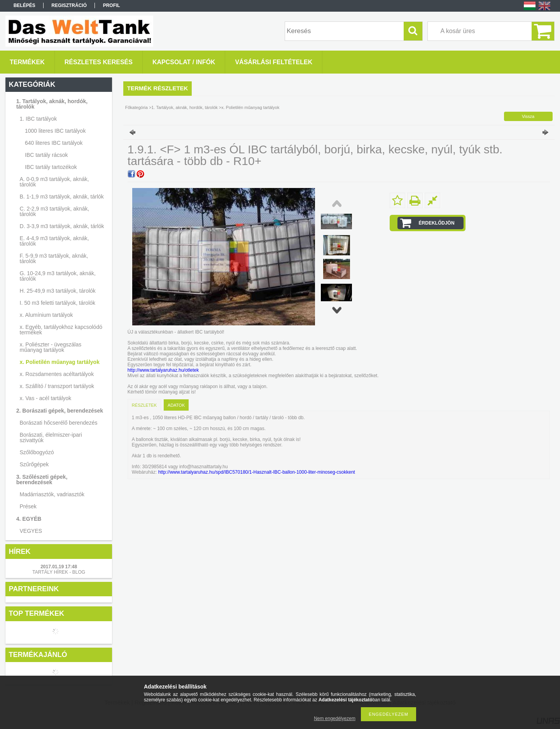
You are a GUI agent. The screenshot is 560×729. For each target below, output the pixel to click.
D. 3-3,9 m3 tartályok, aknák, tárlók (62, 226)
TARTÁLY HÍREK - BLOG (59, 572)
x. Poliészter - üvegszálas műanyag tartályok (51, 347)
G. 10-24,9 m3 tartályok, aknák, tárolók (58, 276)
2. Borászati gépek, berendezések (60, 411)
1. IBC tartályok (38, 119)
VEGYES (31, 531)
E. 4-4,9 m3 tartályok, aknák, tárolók (54, 241)
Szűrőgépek (34, 464)
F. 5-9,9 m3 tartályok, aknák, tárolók (54, 258)
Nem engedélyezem (335, 718)
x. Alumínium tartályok (46, 315)
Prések (28, 506)
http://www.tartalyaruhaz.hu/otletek (163, 370)
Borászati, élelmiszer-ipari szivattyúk (51, 437)
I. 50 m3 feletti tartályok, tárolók (58, 303)
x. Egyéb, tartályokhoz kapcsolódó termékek (61, 330)
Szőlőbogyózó (37, 452)
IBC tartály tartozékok (51, 167)
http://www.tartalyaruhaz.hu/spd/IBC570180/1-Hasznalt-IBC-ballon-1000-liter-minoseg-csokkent (256, 472)
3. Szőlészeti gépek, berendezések (42, 480)
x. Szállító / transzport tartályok (57, 386)
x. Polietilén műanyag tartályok (60, 362)
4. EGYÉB (29, 519)
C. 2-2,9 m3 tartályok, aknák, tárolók (55, 211)
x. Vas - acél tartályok (46, 398)
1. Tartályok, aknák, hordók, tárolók (52, 104)
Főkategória (136, 107)
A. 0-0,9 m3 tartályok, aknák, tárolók (54, 182)
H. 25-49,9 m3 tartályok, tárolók (58, 291)
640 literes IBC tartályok (54, 143)
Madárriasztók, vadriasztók (52, 494)
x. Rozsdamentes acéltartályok (57, 374)
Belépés (24, 5)
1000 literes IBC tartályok (55, 131)
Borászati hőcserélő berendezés (59, 423)
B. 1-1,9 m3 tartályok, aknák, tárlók (62, 197)
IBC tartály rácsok (46, 155)
